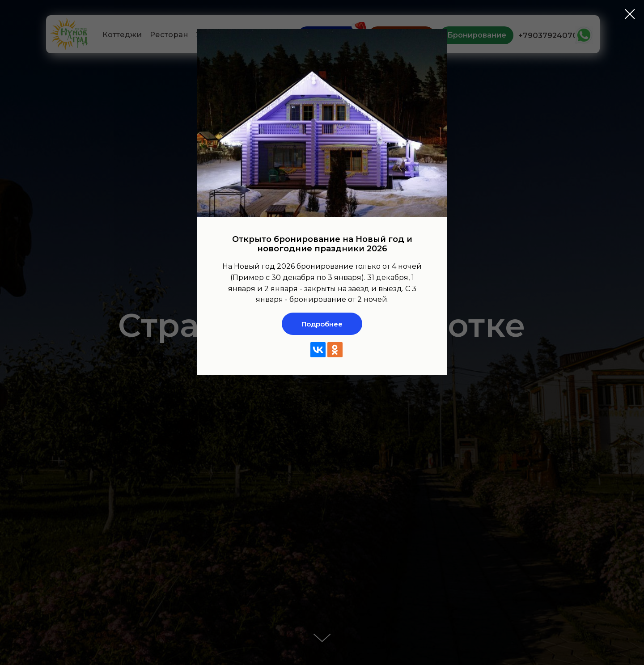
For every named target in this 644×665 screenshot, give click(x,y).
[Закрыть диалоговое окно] (630, 14)
